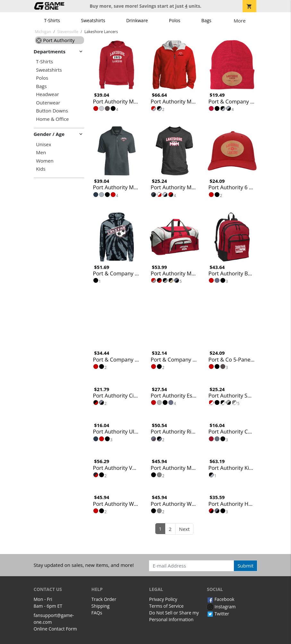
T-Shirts (52, 20)
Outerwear (48, 103)
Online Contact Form (55, 629)
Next (184, 529)
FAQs (97, 613)
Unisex (43, 144)
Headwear (47, 94)
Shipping (101, 606)
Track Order (104, 599)
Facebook (221, 599)
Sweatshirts (93, 20)
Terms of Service (167, 606)
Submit (245, 566)
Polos (175, 20)
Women (45, 161)
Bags (206, 20)
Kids (41, 169)
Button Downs (52, 111)
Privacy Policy (163, 599)
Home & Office (52, 119)
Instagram (221, 607)
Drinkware (137, 20)
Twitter (218, 614)
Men (41, 152)
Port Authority (55, 40)
